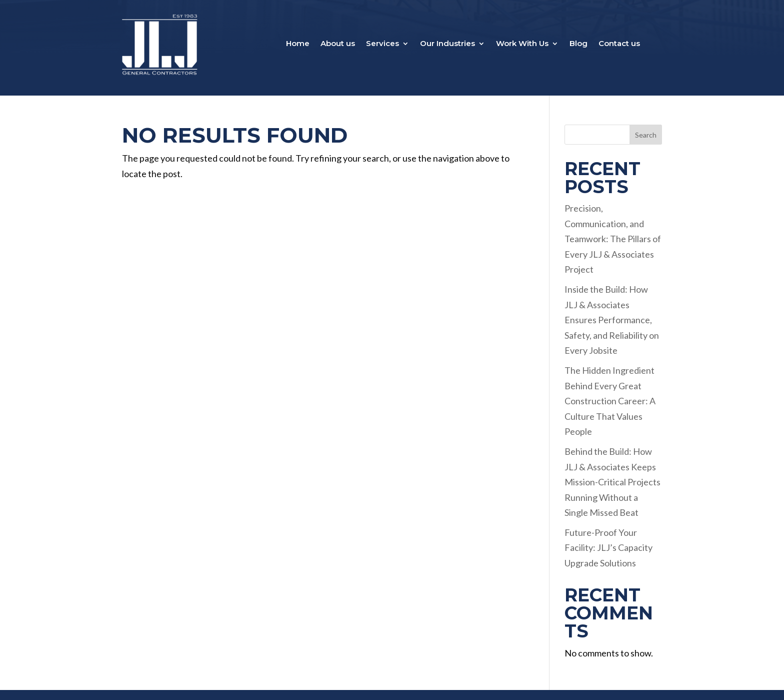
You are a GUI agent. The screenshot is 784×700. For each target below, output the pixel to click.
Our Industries (447, 44)
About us (338, 44)
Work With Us (522, 44)
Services (382, 44)
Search (646, 135)
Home (298, 44)
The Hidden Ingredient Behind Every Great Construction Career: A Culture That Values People (610, 401)
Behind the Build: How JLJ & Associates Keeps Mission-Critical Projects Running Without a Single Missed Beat (612, 482)
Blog (578, 44)
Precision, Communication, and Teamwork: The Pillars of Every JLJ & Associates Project (613, 239)
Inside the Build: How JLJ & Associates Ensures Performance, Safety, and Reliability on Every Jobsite (612, 320)
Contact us (619, 44)
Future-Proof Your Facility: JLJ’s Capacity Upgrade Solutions (608, 548)
